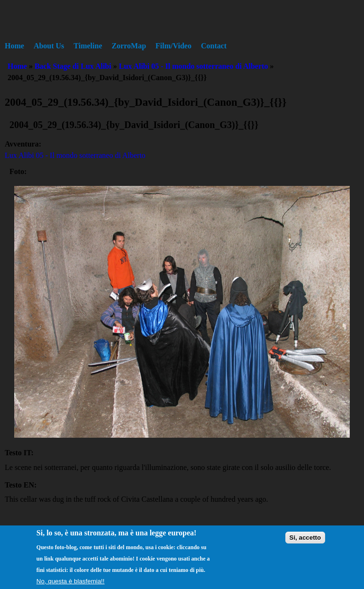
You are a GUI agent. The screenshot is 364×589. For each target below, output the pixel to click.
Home (14, 46)
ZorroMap (129, 46)
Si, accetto (305, 543)
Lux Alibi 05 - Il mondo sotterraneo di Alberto (194, 66)
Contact (214, 46)
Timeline (88, 46)
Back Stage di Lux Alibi (73, 66)
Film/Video (173, 46)
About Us (49, 46)
